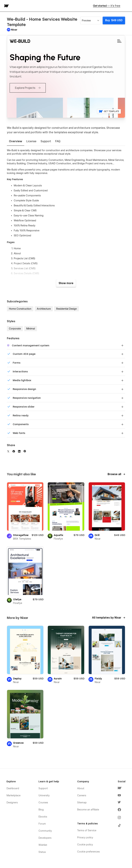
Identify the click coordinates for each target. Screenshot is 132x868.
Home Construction (20, 309)
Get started (107, 6)
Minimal (31, 329)
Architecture (44, 309)
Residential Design (67, 309)
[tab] (16, 142)
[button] (127, 6)
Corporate (15, 329)
